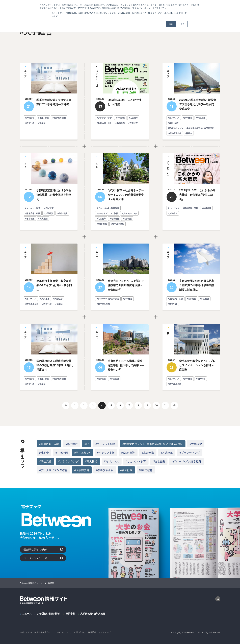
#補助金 (44, 452)
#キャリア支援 (106, 452)
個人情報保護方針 (42, 632)
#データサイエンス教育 (53, 470)
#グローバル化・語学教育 (186, 461)
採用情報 (92, 632)
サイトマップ (105, 632)
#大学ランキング (68, 461)
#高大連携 (148, 452)
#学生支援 (45, 461)
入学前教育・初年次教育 (93, 613)
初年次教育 (146, 470)
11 (165, 406)
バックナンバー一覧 (36, 558)
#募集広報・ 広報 (49, 444)
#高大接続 (91, 461)
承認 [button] (171, 24)
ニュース (27, 613)
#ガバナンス (111, 461)
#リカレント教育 (136, 461)
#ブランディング (190, 452)
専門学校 (70, 613)
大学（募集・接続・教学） (49, 613)
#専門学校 (72, 444)
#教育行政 (126, 470)
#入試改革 (167, 452)
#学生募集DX (82, 452)
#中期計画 (62, 452)
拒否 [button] (183, 24)
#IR (87, 444)
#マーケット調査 (105, 444)
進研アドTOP (26, 632)
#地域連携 (159, 461)
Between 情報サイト (29, 583)
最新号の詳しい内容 (36, 550)
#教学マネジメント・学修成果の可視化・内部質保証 (153, 444)
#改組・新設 (128, 452)
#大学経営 (196, 444)
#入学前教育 (82, 470)
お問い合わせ (80, 632)
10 (156, 406)
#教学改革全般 (105, 470)
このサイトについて (62, 632)
